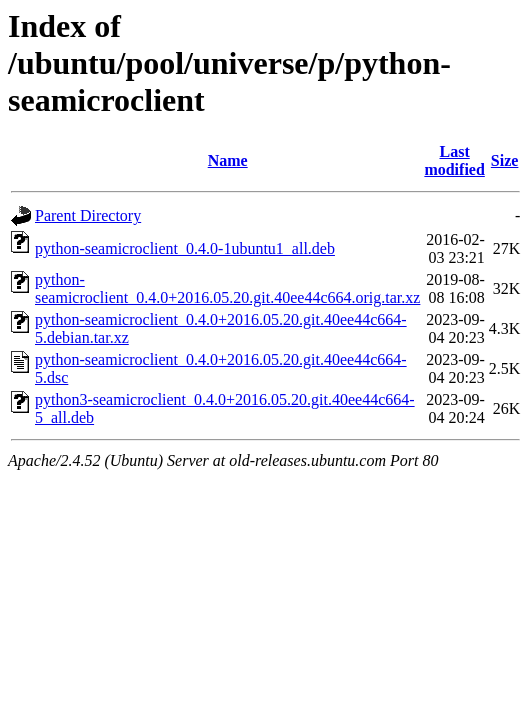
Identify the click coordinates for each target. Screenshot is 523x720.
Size (505, 160)
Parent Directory (88, 215)
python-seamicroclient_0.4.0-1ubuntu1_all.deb (185, 248)
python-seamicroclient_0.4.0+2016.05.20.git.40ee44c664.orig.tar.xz (227, 288)
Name (228, 160)
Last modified (454, 160)
